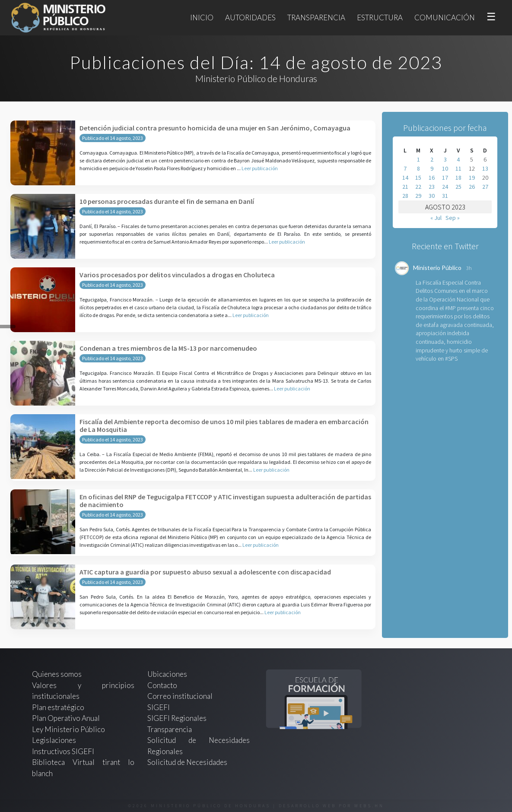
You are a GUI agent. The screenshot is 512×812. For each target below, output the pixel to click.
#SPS (451, 358)
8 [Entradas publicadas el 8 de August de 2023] (418, 168)
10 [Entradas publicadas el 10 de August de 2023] (445, 168)
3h (469, 268)
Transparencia (316, 17)
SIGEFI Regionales (177, 718)
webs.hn (369, 806)
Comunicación (445, 17)
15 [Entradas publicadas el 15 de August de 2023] (418, 178)
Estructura (380, 17)
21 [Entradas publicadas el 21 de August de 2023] (405, 187)
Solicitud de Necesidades (187, 762)
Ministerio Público (437, 268)
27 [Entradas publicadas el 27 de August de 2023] (485, 187)
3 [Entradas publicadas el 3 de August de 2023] (445, 159)
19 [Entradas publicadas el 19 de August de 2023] (472, 178)
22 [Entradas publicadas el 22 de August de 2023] (418, 187)
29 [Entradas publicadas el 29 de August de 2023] (418, 196)
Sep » (453, 218)
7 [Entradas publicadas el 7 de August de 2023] (405, 168)
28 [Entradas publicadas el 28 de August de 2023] (405, 196)
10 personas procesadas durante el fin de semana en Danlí (167, 201)
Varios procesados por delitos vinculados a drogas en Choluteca (177, 275)
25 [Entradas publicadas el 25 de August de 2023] (458, 187)
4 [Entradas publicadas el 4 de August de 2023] (458, 159)
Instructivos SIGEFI (63, 751)
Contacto (162, 685)
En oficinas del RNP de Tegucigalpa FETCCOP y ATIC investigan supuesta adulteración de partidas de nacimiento (225, 501)
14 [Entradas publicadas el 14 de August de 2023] (405, 178)
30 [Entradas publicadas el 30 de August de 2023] (432, 196)
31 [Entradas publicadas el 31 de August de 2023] (445, 196)
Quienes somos (57, 674)
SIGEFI (159, 707)
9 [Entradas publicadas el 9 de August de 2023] (432, 168)
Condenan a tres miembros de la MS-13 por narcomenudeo (168, 348)
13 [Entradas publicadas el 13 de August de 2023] (485, 168)
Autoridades (250, 17)
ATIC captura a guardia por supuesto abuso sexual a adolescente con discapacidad (205, 572)
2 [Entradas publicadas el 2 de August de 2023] (432, 159)
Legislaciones (54, 740)
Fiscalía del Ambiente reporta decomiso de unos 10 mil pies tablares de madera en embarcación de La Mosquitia (224, 425)
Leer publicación (260, 168)
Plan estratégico (59, 707)
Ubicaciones (167, 674)
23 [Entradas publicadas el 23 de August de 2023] (432, 187)
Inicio (202, 17)
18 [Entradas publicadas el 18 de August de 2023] (458, 178)
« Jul (436, 218)
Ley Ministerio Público (68, 729)
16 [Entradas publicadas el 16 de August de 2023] (432, 178)
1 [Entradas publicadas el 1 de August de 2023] (418, 159)
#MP (450, 308)
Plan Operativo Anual (66, 718)
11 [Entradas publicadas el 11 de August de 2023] (458, 168)
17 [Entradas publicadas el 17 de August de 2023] (445, 178)
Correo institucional (180, 696)
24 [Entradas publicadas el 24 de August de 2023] (445, 187)
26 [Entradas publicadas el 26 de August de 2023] (472, 187)
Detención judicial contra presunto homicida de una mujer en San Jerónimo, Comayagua (215, 128)
